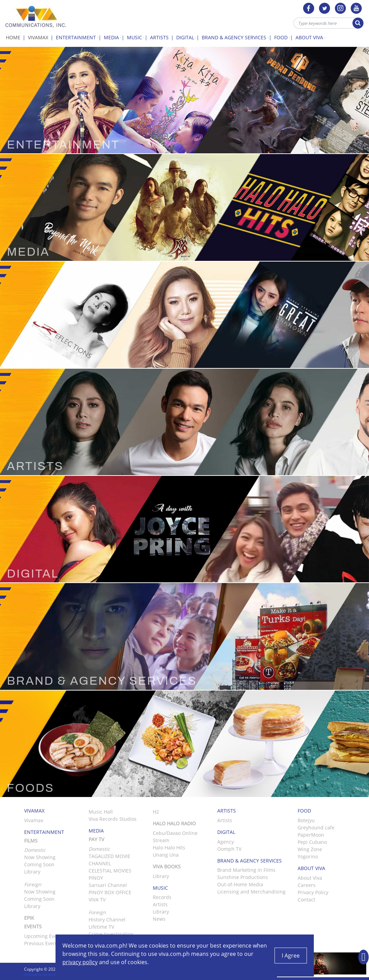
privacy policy (80, 962)
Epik (29, 918)
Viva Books (167, 866)
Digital (187, 37)
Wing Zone (310, 849)
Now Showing (40, 857)
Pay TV (96, 839)
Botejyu (306, 820)
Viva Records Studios (113, 819)
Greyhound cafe (316, 828)
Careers (307, 885)
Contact (306, 900)
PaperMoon (311, 835)
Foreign (97, 912)
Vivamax (40, 37)
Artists (161, 37)
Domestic (99, 849)
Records (162, 897)
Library (32, 872)
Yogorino (308, 856)
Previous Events (42, 943)
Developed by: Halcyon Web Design (46, 974)
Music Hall (101, 812)
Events (33, 926)
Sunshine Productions (243, 877)
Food (283, 37)
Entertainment (78, 37)
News (159, 919)
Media (113, 37)
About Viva (311, 37)
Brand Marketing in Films (246, 870)
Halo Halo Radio (174, 823)
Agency (226, 842)
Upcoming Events (44, 936)
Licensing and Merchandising (251, 892)
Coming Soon (39, 864)
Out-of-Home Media (240, 884)
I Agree (291, 956)
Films (31, 841)
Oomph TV (229, 849)
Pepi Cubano (312, 842)
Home (15, 37)
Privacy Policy (313, 892)
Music (137, 37)
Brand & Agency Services (236, 37)
